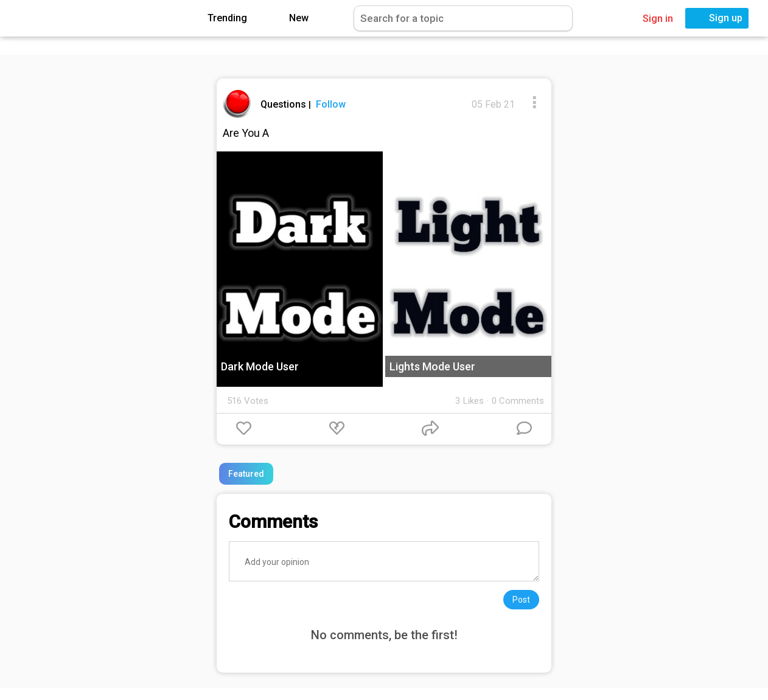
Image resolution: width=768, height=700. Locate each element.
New (290, 19)
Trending (218, 19)
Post (521, 600)
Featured (246, 474)
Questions (285, 104)
